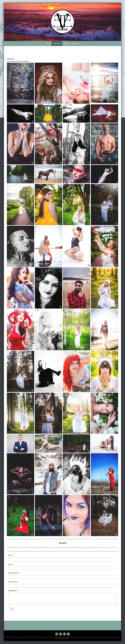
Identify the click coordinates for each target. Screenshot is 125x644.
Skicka (12, 609)
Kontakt (75, 43)
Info (48, 43)
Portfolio (57, 43)
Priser (66, 43)
